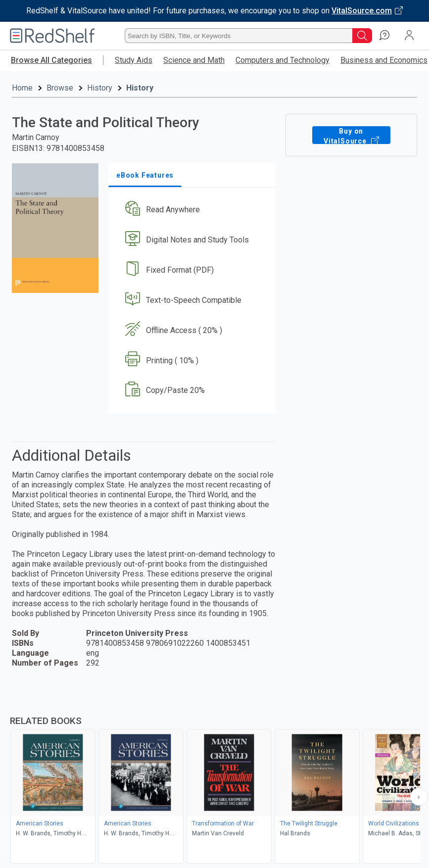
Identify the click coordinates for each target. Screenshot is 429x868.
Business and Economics (384, 60)
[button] (191, 210)
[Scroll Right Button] (419, 797)
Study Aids (134, 60)
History (100, 88)
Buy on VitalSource (352, 135)
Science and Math (194, 60)
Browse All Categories (51, 60)
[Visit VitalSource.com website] (214, 11)
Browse (60, 88)
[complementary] (214, 778)
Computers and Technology (283, 60)
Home (22, 88)
